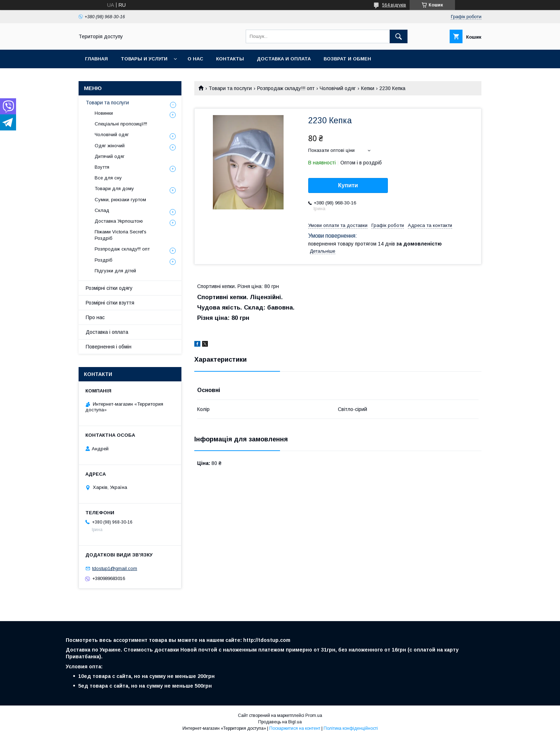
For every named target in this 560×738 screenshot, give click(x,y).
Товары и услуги (144, 59)
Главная (96, 59)
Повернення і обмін (109, 347)
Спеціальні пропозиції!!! (121, 124)
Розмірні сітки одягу (109, 288)
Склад (102, 210)
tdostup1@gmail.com (115, 568)
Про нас (95, 317)
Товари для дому (114, 189)
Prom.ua (314, 715)
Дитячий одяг (110, 156)
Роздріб (104, 260)
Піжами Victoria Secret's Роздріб (121, 235)
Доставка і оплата (107, 332)
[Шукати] (399, 36)
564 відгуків (394, 5)
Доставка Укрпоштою (119, 221)
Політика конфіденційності (351, 728)
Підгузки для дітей (115, 271)
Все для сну (108, 178)
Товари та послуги (230, 88)
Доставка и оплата (284, 59)
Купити (348, 185)
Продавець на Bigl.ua (280, 722)
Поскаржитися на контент (295, 728)
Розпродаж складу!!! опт (286, 88)
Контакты (230, 59)
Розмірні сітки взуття (110, 303)
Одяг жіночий (110, 146)
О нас (195, 59)
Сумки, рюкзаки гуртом (120, 200)
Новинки (104, 113)
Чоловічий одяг (338, 88)
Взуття (102, 167)
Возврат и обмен (347, 59)
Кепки (368, 88)
